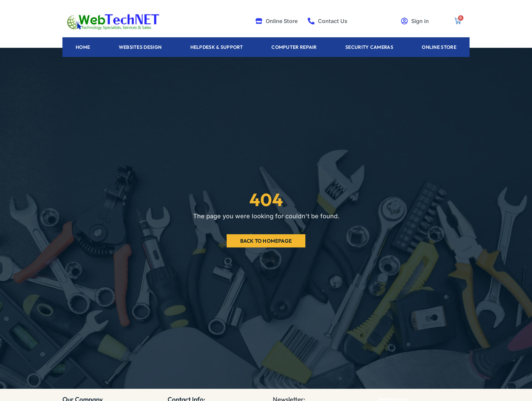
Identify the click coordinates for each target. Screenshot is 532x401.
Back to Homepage (266, 241)
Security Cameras (369, 47)
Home (83, 47)
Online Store (439, 47)
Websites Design (140, 47)
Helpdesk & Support (217, 47)
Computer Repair (294, 47)
